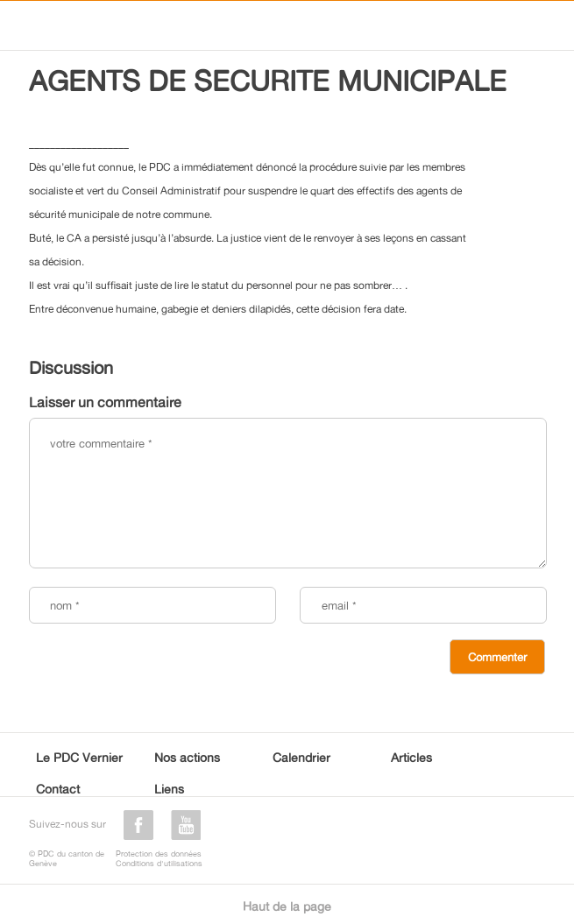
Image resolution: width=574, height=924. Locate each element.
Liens (169, 789)
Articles (411, 757)
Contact (58, 789)
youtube (186, 825)
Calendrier (301, 757)
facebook (138, 825)
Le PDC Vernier (79, 757)
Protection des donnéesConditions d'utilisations (159, 858)
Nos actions (187, 757)
